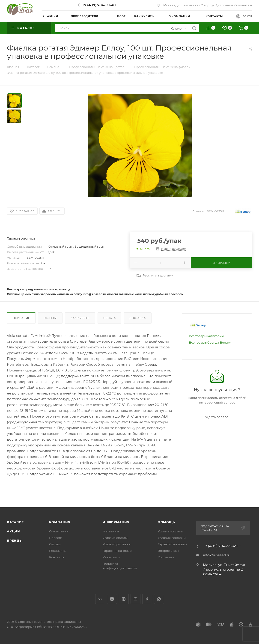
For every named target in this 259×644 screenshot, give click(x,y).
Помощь (166, 522)
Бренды (15, 540)
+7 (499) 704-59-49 (99, 5)
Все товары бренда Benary (210, 342)
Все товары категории (206, 336)
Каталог (15, 522)
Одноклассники (147, 599)
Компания (60, 522)
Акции (13, 531)
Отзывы (50, 318)
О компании (59, 531)
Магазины (111, 531)
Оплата (110, 318)
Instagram (124, 599)
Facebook (112, 599)
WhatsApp (159, 599)
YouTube (135, 599)
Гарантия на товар (117, 551)
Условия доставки (117, 544)
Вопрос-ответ (168, 551)
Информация (116, 522)
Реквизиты (58, 551)
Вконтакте (100, 599)
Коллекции (167, 557)
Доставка (137, 318)
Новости (56, 538)
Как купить (80, 318)
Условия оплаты (115, 538)
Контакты (57, 557)
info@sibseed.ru (217, 555)
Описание (21, 318)
